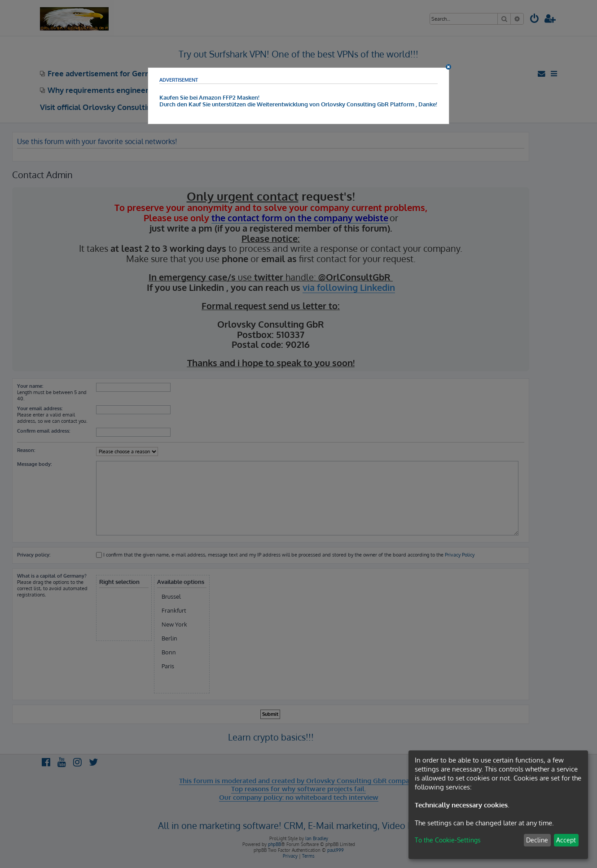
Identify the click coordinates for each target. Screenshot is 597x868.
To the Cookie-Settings (448, 840)
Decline (537, 840)
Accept (566, 840)
